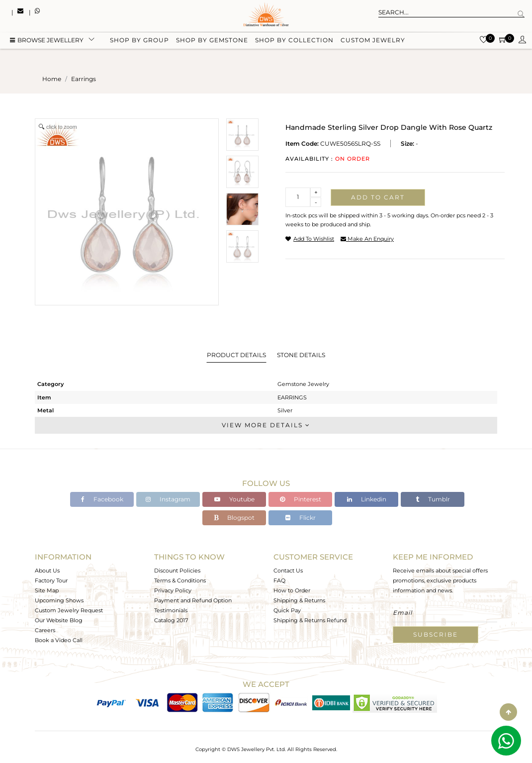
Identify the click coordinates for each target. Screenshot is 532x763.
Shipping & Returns (299, 600)
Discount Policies (177, 571)
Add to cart (378, 197)
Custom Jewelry (373, 41)
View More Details (266, 425)
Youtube (234, 499)
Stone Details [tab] (301, 355)
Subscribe (436, 634)
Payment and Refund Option (193, 600)
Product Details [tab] (236, 355)
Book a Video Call (59, 640)
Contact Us (288, 571)
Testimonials (171, 610)
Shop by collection (294, 41)
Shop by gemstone (212, 41)
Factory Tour (51, 580)
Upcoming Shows (59, 600)
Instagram (168, 499)
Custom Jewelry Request (69, 610)
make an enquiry (367, 239)
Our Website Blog (59, 620)
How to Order (292, 590)
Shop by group (139, 41)
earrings (84, 79)
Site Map (47, 590)
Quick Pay (287, 610)
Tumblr (433, 499)
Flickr (301, 518)
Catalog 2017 (171, 620)
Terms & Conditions (180, 580)
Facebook (102, 499)
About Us (47, 571)
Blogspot (234, 518)
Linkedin (367, 499)
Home (52, 79)
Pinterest (301, 499)
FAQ (279, 580)
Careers (45, 630)
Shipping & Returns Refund (310, 620)
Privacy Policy (173, 590)
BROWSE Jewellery (47, 41)
